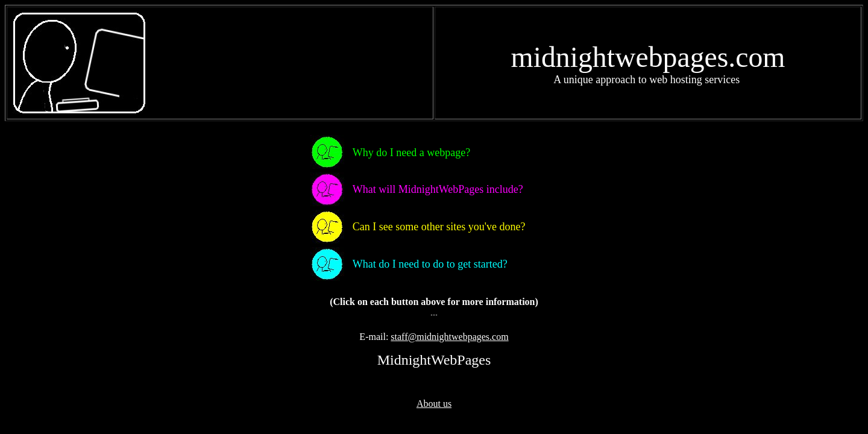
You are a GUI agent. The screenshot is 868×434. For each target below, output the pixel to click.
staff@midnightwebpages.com (449, 337)
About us (434, 404)
